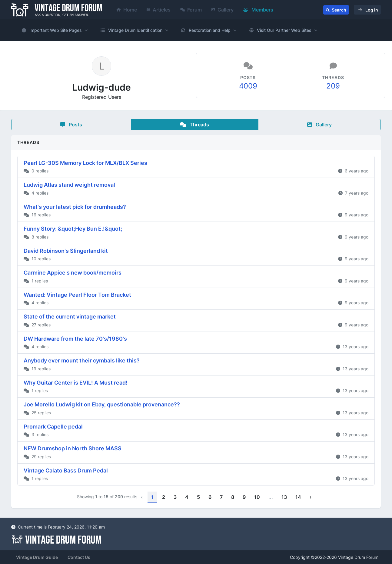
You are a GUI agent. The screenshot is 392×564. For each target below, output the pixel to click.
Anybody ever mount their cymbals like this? (82, 360)
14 (298, 497)
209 (333, 86)
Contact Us (79, 557)
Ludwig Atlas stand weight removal (69, 185)
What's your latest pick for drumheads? (75, 207)
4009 (248, 86)
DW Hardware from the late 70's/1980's (75, 339)
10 (257, 497)
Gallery (223, 10)
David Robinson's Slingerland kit (66, 251)
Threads (194, 125)
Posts (71, 125)
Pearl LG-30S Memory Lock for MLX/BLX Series (85, 163)
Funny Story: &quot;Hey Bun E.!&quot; (73, 229)
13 (284, 497)
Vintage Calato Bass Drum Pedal (66, 471)
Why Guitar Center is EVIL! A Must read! (76, 383)
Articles (159, 10)
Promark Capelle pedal (53, 427)
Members (258, 10)
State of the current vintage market (70, 317)
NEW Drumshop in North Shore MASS (73, 448)
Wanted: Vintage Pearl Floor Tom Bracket (77, 295)
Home (127, 10)
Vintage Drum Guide (37, 557)
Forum (191, 10)
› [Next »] (311, 497)
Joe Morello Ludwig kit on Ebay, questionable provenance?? (102, 404)
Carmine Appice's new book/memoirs (73, 273)
